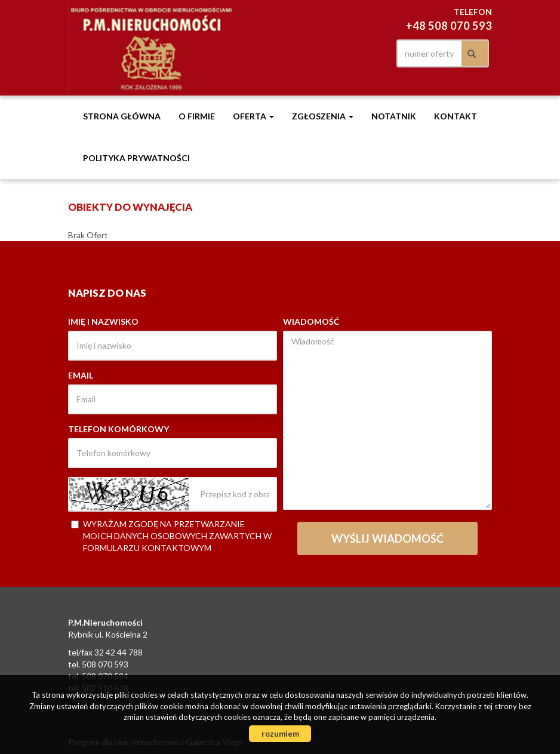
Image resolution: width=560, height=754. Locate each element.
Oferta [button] (253, 116)
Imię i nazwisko (103, 321)
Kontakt (456, 116)
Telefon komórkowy (119, 429)
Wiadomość (311, 321)
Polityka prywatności (136, 158)
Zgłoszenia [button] (323, 116)
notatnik (394, 116)
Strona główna (122, 116)
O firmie (197, 116)
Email (81, 375)
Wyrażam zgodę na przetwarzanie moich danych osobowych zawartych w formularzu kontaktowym (171, 536)
